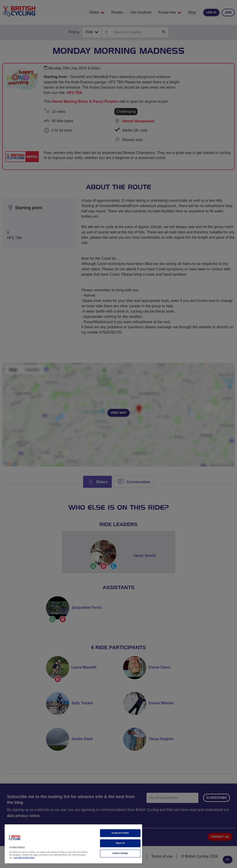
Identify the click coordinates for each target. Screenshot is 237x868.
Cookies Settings (120, 853)
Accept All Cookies (120, 833)
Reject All (120, 843)
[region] (73, 844)
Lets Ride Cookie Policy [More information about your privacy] (24, 858)
